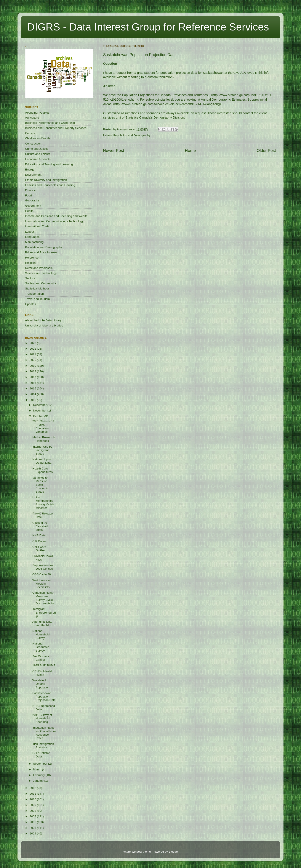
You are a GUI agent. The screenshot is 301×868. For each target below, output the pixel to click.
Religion (30, 263)
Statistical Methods (37, 289)
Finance (30, 190)
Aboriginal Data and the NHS (42, 623)
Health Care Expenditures (43, 470)
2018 (33, 371)
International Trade (37, 226)
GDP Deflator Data (41, 755)
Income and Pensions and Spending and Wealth (56, 216)
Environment (33, 175)
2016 (33, 383)
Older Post (266, 150)
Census (30, 133)
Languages (32, 237)
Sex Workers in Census (42, 658)
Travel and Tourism (37, 299)
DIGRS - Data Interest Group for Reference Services (148, 27)
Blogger (174, 852)
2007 (33, 816)
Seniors (30, 278)
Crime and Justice (37, 149)
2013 (33, 400)
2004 (33, 833)
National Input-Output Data (42, 461)
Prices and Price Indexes (41, 252)
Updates (30, 304)
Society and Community (41, 283)
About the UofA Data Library (43, 320)
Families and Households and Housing (50, 185)
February (39, 775)
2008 (33, 811)
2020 (33, 360)
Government (33, 206)
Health (29, 211)
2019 (33, 366)
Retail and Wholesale (39, 268)
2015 (33, 388)
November (40, 411)
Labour (30, 232)
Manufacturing (34, 242)
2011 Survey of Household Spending (42, 718)
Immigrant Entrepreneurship (44, 612)
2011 (33, 794)
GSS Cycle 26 (42, 574)
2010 (33, 799)
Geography (32, 200)
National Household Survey (41, 634)
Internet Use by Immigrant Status (42, 450)
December (40, 405)
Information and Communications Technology (54, 221)
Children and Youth (37, 138)
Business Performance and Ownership (50, 123)
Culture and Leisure (38, 154)
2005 (33, 828)
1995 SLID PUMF (44, 665)
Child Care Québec (39, 549)
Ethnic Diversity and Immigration (46, 180)
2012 (33, 788)
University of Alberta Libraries (44, 325)
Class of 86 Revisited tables (40, 526)
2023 (33, 343)
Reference (32, 258)
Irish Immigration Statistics (43, 746)
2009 (33, 805)
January (39, 781)
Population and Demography (132, 135)
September (41, 764)
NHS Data (39, 535)
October (39, 416)
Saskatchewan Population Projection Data (44, 697)
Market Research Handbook (44, 439)
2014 (33, 394)
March (38, 769)
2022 (33, 349)
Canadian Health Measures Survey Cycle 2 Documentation (44, 598)
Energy (30, 170)
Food (28, 195)
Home (190, 150)
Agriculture (32, 118)
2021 (33, 354)
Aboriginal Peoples (37, 113)
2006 (33, 822)
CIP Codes (39, 541)
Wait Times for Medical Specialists (42, 584)
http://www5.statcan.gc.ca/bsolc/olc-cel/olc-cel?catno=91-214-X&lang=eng (167, 104)
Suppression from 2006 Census (44, 567)
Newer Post (114, 150)
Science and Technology (41, 273)
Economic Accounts (38, 159)
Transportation (34, 294)
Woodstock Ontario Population (41, 684)
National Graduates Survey (41, 647)
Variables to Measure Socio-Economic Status (40, 485)
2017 (33, 377)
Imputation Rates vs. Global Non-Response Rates (44, 733)
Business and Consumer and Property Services (56, 128)
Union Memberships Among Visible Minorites (43, 503)
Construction (33, 144)
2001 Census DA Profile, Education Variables (43, 426)
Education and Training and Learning (49, 164)
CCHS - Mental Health (42, 673)
